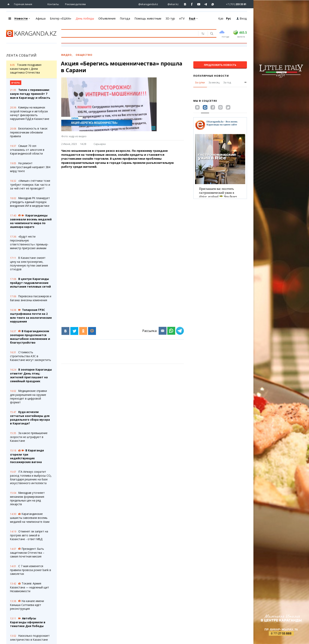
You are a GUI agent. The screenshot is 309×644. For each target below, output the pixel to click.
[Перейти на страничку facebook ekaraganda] (192, 4)
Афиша (41, 18)
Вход (242, 18)
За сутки (200, 82)
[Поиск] (211, 34)
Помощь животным (148, 18)
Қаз (221, 18)
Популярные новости (211, 76)
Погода (125, 18)
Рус (228, 18)
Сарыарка (100, 144)
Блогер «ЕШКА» (61, 18)
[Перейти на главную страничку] (9, 4)
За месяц (214, 82)
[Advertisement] (128, 199)
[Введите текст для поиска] (125, 33)
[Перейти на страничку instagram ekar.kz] (171, 4)
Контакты (53, 4)
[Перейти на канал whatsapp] (213, 4)
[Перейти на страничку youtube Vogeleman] (199, 4)
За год (227, 82)
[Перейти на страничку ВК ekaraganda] (185, 4)
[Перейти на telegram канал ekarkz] (206, 4)
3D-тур (170, 18)
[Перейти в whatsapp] (233, 4)
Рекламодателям (75, 4)
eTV (182, 18)
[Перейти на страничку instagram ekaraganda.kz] (146, 4)
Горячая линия (23, 4)
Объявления (107, 18)
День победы (85, 18)
